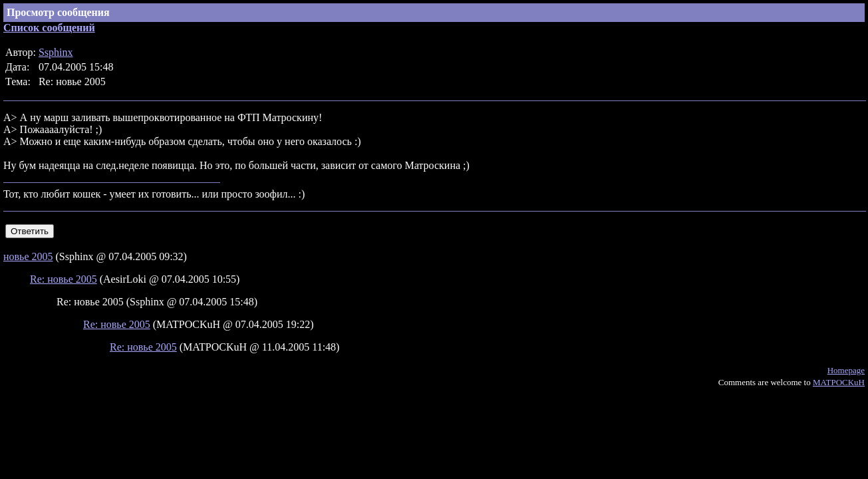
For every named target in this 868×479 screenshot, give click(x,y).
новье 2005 (28, 256)
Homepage (846, 370)
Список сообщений (49, 28)
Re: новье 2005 (64, 279)
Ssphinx (56, 52)
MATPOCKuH (839, 382)
